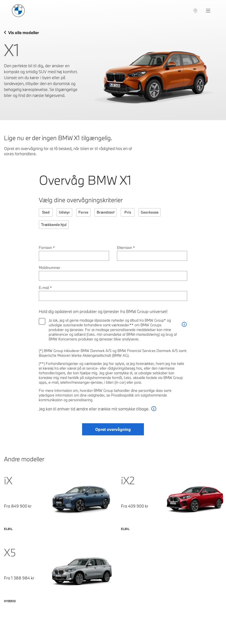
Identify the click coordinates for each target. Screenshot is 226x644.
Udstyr (64, 212)
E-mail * (45, 288)
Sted (46, 212)
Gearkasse (150, 212)
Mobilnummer (50, 268)
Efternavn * (126, 248)
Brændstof (106, 212)
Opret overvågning (113, 429)
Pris (128, 212)
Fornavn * (47, 248)
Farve (83, 212)
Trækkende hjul (54, 225)
